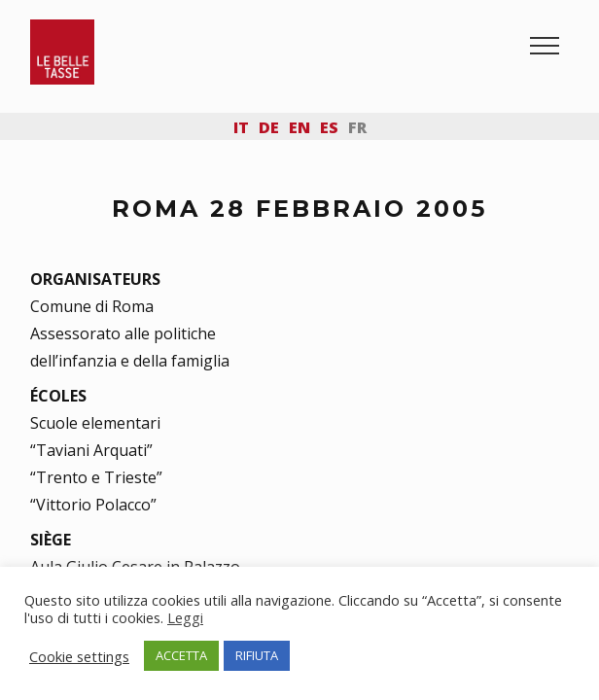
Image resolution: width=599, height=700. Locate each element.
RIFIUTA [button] (257, 655)
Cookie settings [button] (79, 656)
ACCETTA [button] (181, 655)
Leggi (185, 617)
